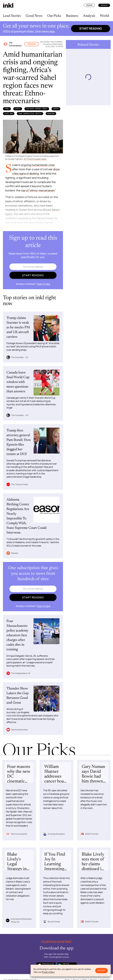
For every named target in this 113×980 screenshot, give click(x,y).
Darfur (56, 109)
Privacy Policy (48, 972)
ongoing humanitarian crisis (38, 165)
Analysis (89, 16)
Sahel (7, 109)
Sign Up (104, 5)
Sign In (89, 5)
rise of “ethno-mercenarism (38, 190)
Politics (32, 44)
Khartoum (51, 114)
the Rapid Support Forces (37, 109)
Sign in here (44, 284)
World (104, 16)
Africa (18, 109)
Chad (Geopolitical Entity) (30, 114)
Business (72, 16)
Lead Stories (12, 16)
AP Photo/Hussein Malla (35, 159)
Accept (101, 971)
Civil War (9, 114)
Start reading (91, 28)
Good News (34, 16)
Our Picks (54, 16)
